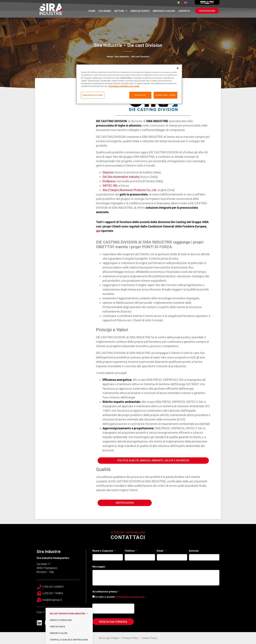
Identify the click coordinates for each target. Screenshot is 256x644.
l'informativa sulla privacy (130, 597)
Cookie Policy (149, 638)
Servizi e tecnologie (61, 620)
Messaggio (99, 567)
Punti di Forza (57, 627)
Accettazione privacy (105, 592)
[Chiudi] (178, 68)
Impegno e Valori (164, 11)
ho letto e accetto (120, 597)
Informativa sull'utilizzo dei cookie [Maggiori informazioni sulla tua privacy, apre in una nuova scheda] (124, 86)
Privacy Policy (130, 638)
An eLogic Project (109, 638)
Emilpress (109, 181)
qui (98, 231)
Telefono (130, 551)
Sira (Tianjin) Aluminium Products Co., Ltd (129, 190)
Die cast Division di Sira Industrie (69, 614)
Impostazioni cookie (93, 95)
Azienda (194, 551)
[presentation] (113, 609)
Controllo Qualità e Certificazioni (69, 640)
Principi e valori (59, 633)
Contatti (184, 11)
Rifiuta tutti (140, 95)
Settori (121, 11)
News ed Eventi (140, 11)
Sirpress (108, 172)
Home (92, 11)
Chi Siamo (105, 11)
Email (160, 551)
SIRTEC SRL (110, 186)
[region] (129, 84)
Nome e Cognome (103, 551)
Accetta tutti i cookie (165, 95)
